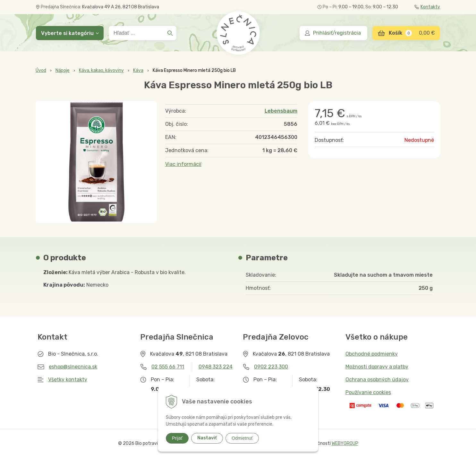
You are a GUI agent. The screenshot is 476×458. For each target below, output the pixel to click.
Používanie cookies (368, 392)
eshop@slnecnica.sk (73, 367)
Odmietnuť (242, 438)
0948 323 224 (216, 367)
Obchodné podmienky (372, 354)
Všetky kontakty (68, 380)
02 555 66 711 (168, 367)
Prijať (177, 438)
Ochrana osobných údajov (377, 380)
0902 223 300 (271, 367)
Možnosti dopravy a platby (377, 367)
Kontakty (427, 7)
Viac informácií (183, 164)
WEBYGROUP (345, 443)
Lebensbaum (281, 111)
